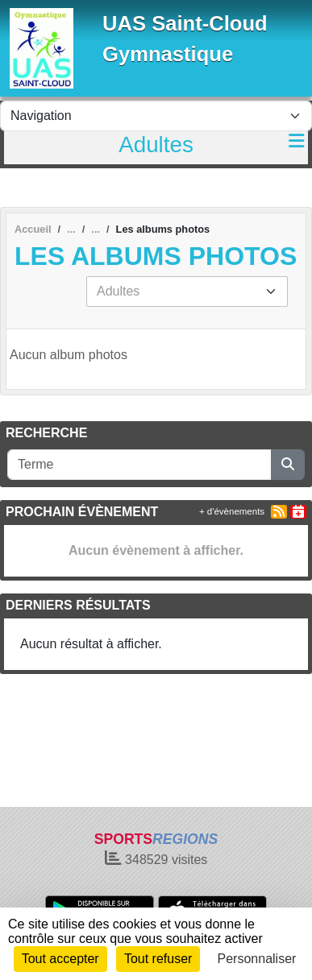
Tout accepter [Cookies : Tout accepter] (60, 959)
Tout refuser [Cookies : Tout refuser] (158, 959)
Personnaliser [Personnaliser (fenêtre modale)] (257, 959)
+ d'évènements (232, 511)
